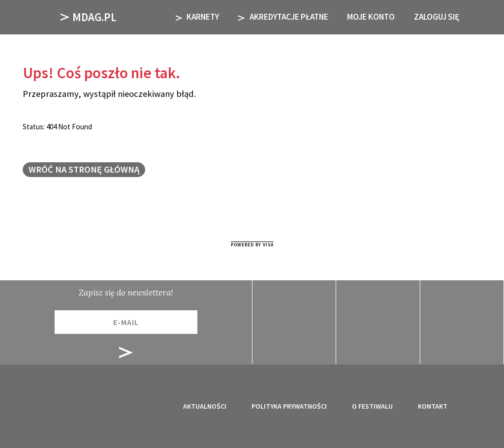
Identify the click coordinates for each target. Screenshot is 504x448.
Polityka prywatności (289, 406)
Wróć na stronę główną (84, 169)
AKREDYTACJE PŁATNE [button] (283, 17)
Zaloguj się (437, 17)
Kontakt (433, 406)
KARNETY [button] (198, 17)
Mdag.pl (89, 17)
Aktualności (205, 406)
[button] (483, 17)
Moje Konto (371, 17)
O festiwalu (372, 406)
